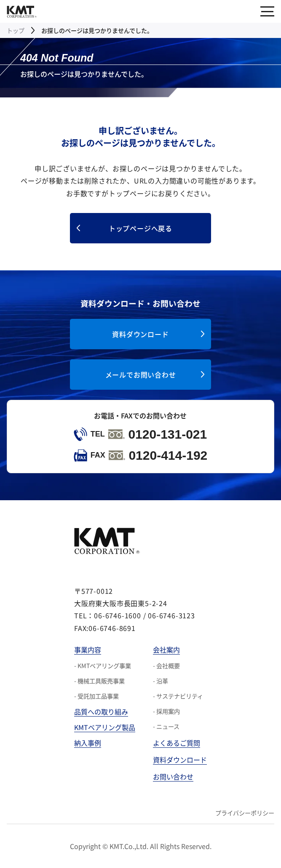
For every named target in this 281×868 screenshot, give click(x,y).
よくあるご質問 (177, 743)
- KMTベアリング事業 (103, 666)
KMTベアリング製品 (105, 727)
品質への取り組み (101, 712)
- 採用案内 (166, 711)
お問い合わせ (173, 776)
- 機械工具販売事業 (99, 681)
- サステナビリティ (178, 696)
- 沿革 (161, 681)
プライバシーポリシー (245, 813)
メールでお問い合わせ (141, 375)
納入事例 (88, 743)
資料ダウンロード (140, 334)
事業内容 (88, 650)
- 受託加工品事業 (96, 696)
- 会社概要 (166, 666)
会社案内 (166, 650)
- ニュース (166, 726)
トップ (16, 30)
